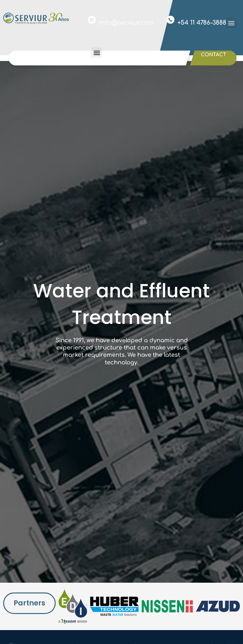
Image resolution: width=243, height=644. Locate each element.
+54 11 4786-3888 (202, 23)
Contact (214, 55)
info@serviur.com (126, 23)
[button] (231, 23)
